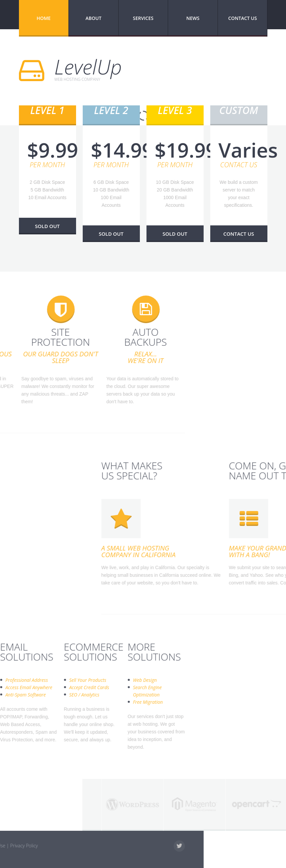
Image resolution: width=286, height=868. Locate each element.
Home (44, 18)
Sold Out (47, 226)
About (93, 18)
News (193, 18)
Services (143, 18)
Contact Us (243, 18)
